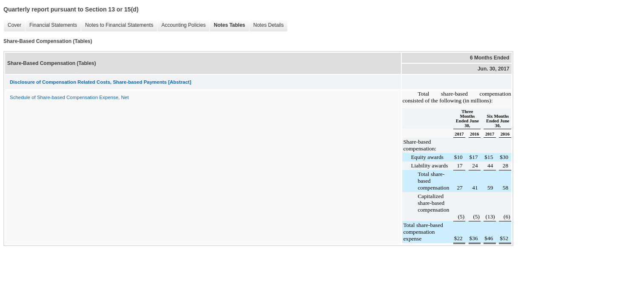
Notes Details (268, 25)
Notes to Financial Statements (119, 25)
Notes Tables (229, 25)
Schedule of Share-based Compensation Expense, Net (69, 97)
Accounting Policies (183, 25)
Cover (14, 25)
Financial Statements (53, 25)
